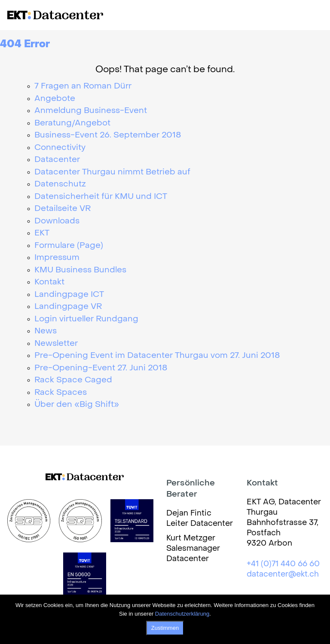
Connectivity (60, 148)
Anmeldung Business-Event (91, 111)
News (46, 331)
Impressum (57, 258)
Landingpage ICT (69, 295)
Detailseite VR (63, 209)
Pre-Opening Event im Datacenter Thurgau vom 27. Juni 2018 (157, 356)
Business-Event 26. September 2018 (108, 135)
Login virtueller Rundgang (86, 319)
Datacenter (57, 160)
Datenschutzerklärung (182, 614)
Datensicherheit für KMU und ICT (101, 197)
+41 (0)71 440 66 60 (283, 564)
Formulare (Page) (69, 246)
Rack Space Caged (73, 380)
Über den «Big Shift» (77, 405)
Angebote (55, 99)
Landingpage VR (68, 307)
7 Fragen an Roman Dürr (83, 86)
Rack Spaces (61, 393)
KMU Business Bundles (80, 270)
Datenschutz (60, 184)
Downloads (57, 221)
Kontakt (49, 282)
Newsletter (56, 344)
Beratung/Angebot (72, 123)
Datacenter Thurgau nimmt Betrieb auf (112, 172)
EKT (42, 233)
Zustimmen (165, 628)
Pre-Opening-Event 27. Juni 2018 (101, 368)
